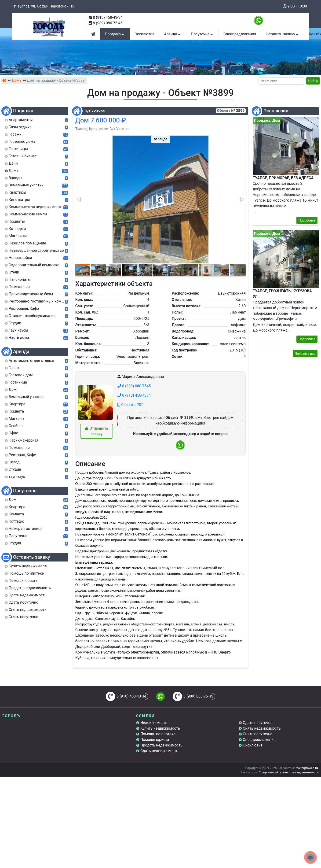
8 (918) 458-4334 (134, 395)
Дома (17, 80)
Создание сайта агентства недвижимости (289, 772)
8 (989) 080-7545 (134, 386)
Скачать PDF (130, 405)
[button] (160, 197)
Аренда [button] (173, 34)
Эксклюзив (144, 34)
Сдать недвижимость (159, 751)
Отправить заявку (96, 431)
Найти (313, 81)
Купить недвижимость (160, 728)
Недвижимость (154, 723)
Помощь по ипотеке (158, 734)
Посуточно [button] (202, 34)
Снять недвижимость (262, 728)
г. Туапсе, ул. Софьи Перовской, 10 (44, 6)
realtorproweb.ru (307, 768)
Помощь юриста (155, 740)
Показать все (305, 354)
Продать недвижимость (162, 745)
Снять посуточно (258, 734)
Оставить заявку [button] (283, 34)
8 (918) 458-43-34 (108, 17)
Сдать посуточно (258, 723)
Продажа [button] (115, 34)
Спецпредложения (240, 34)
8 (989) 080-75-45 (108, 23)
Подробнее (307, 220)
